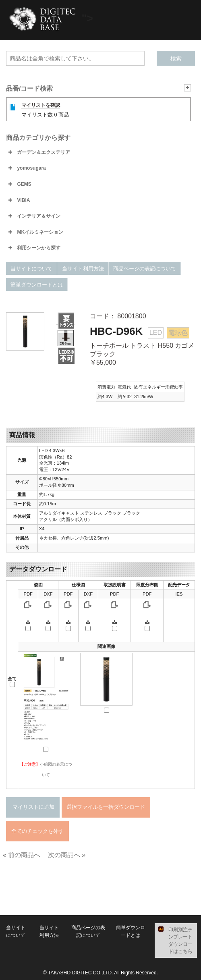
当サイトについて (31, 269)
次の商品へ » (67, 855)
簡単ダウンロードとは (37, 285)
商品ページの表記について (145, 269)
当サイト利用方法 (83, 269)
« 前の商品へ (22, 855)
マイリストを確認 (41, 105)
